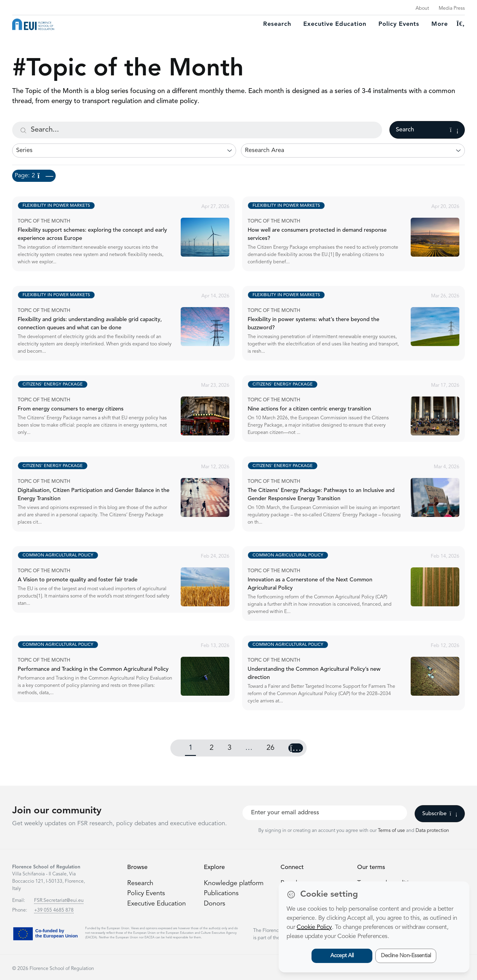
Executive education (335, 24)
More (440, 24)
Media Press (452, 9)
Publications (221, 893)
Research (277, 24)
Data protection (432, 831)
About (422, 9)
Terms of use (392, 831)
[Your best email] (325, 813)
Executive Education (157, 903)
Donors (214, 903)
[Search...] (197, 130)
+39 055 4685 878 (54, 910)
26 (270, 748)
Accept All (342, 956)
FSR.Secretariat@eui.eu (59, 901)
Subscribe (440, 814)
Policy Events (399, 24)
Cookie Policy (314, 927)
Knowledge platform (234, 883)
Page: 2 (34, 176)
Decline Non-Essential (406, 956)
